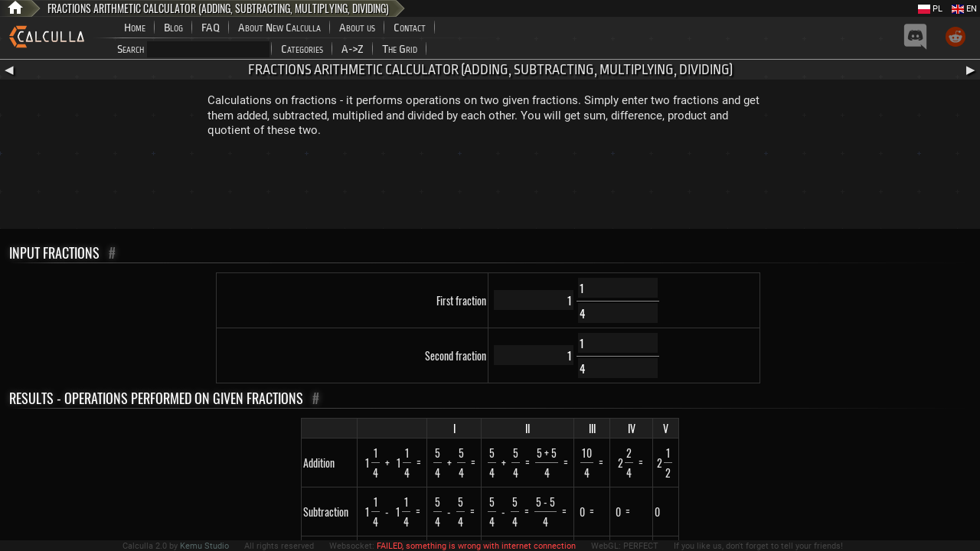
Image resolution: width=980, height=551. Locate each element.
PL (930, 9)
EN (964, 9)
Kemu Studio (204, 546)
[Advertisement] (490, 187)
